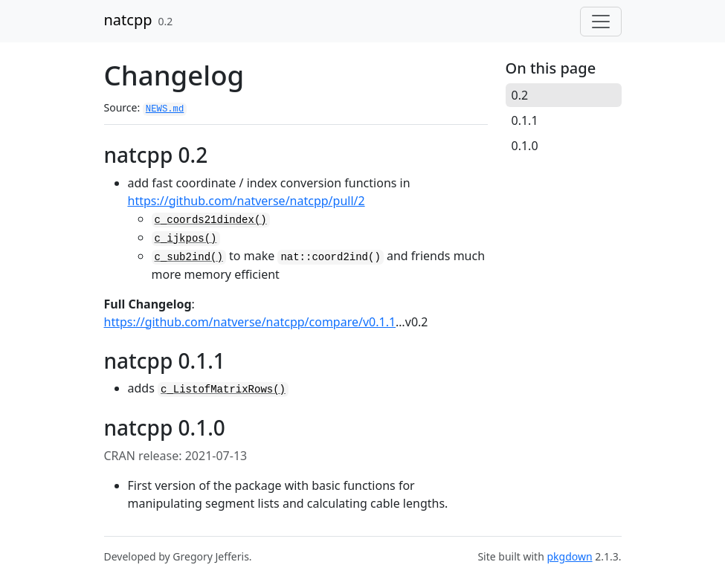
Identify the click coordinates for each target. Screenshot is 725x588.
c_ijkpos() (186, 239)
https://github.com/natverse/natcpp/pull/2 (246, 201)
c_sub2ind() (189, 257)
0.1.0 (525, 146)
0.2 (520, 95)
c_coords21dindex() (211, 220)
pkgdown (569, 556)
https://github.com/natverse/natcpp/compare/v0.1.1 (250, 322)
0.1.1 (525, 120)
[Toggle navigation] (601, 22)
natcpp (128, 20)
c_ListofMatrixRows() (223, 390)
